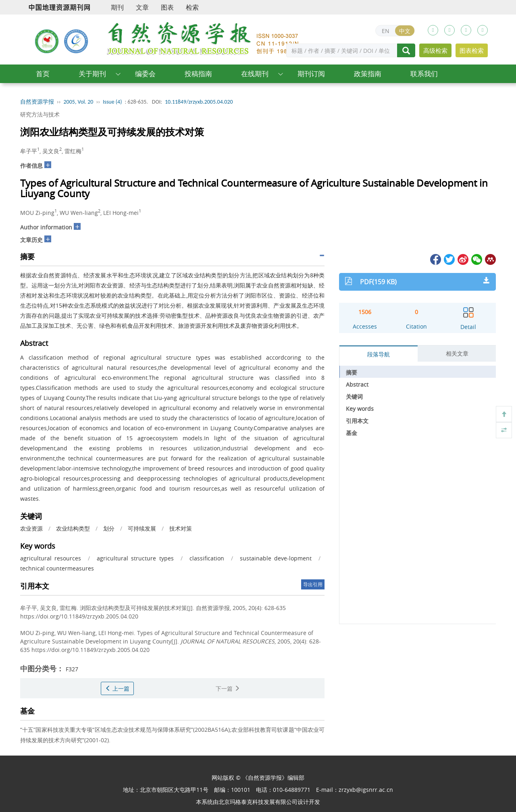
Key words (360, 409)
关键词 (354, 397)
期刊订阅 (311, 74)
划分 (109, 528)
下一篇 (228, 688)
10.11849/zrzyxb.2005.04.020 (199, 102)
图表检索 (472, 50)
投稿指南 (198, 74)
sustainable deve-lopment (276, 558)
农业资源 (31, 528)
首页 (43, 74)
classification (207, 558)
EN (386, 31)
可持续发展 (142, 528)
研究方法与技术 (40, 114)
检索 (192, 7)
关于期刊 (92, 74)
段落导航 (379, 354)
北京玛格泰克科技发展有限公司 (258, 802)
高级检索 (435, 50)
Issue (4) (112, 102)
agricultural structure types (135, 558)
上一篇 (117, 688)
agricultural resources (51, 558)
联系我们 (424, 74)
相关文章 (457, 353)
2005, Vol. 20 (79, 102)
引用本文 (357, 421)
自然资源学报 (37, 102)
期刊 (117, 7)
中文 (405, 31)
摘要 (352, 372)
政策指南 (368, 74)
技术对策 (181, 528)
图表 (167, 7)
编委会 (145, 74)
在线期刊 (255, 74)
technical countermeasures (57, 568)
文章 (142, 7)
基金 (352, 433)
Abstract (357, 384)
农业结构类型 (73, 528)
